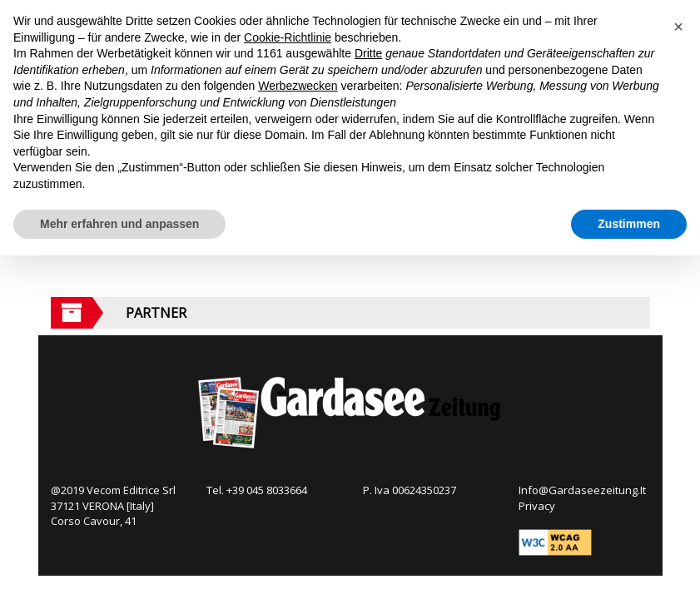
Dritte (368, 53)
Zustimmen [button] (629, 224)
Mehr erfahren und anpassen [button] (119, 224)
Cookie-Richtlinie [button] (288, 37)
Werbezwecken (298, 86)
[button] (678, 27)
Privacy (537, 506)
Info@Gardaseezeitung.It (582, 490)
